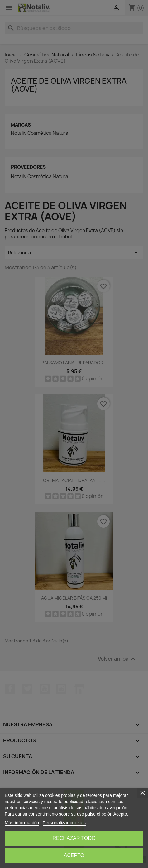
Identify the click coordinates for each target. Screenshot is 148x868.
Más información (22, 823)
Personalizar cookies (64, 823)
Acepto (74, 855)
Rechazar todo (74, 838)
